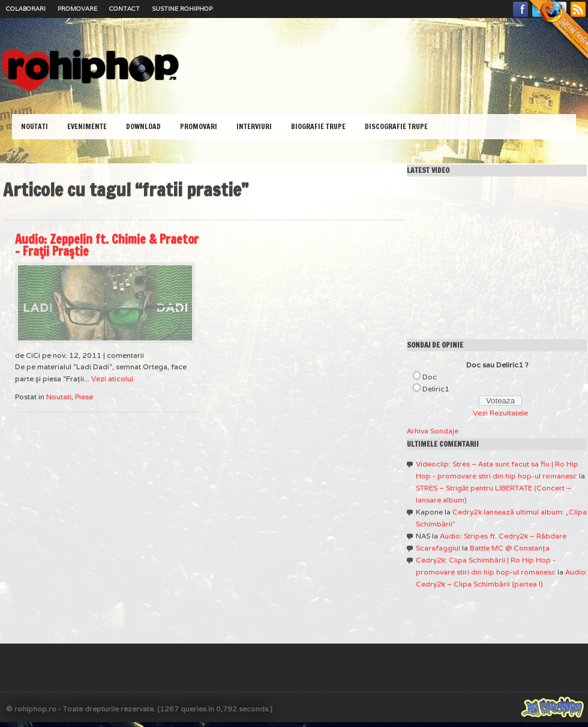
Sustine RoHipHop (182, 9)
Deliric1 (436, 389)
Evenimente (87, 126)
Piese (84, 397)
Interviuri (254, 126)
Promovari (199, 126)
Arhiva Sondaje (433, 431)
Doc (430, 377)
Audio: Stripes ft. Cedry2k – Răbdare (503, 536)
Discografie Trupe (396, 126)
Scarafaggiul (438, 548)
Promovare (77, 9)
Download (143, 126)
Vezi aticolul (112, 379)
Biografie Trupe (318, 126)
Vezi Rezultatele (500, 413)
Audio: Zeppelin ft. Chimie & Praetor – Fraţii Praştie (107, 245)
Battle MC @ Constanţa (510, 548)
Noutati (34, 126)
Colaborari (26, 9)
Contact (124, 9)
